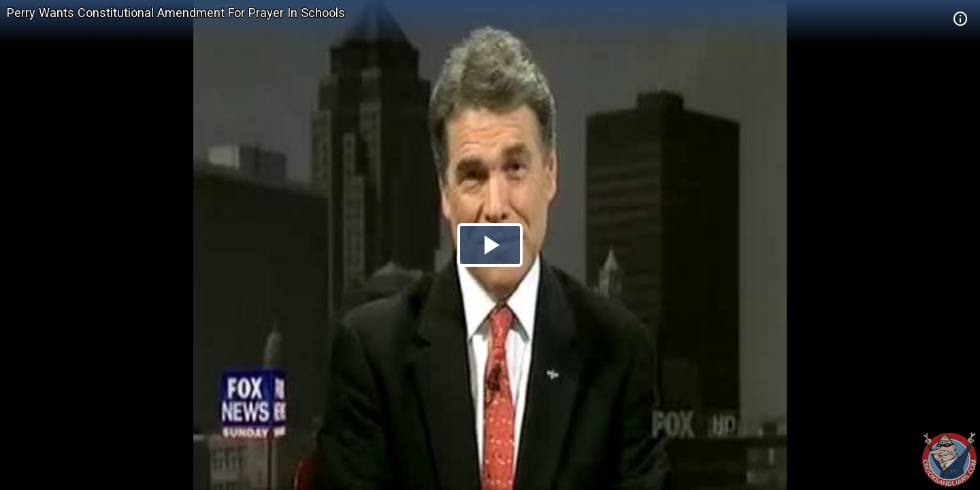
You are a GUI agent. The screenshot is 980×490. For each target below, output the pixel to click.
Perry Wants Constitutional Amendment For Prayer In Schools (176, 13)
